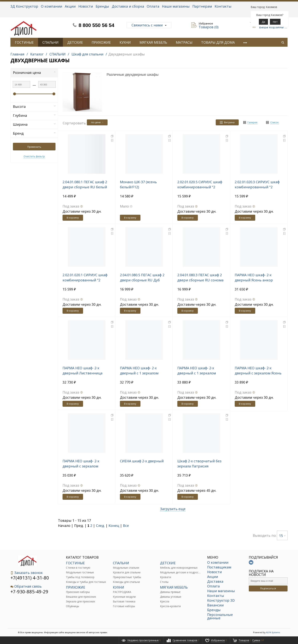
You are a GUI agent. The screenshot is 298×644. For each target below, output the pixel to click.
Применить (34, 147)
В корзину (73, 218)
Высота (34, 107)
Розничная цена (34, 73)
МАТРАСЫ (184, 42)
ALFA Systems (273, 632)
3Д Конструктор (24, 6)
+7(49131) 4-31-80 (30, 578)
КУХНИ (125, 42)
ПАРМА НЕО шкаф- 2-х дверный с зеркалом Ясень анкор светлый (258, 373)
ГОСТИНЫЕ (24, 42)
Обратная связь (26, 586)
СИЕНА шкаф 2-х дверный (142, 461)
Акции (70, 6)
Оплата (153, 6)
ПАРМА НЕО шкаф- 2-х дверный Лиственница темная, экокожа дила (82, 373)
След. (100, 526)
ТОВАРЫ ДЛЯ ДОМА (218, 42)
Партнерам (202, 6)
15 (282, 536)
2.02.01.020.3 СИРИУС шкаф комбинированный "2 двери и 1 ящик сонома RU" (259, 187)
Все (126, 526)
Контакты (223, 6)
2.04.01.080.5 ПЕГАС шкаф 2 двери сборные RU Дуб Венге (142, 280)
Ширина (34, 124)
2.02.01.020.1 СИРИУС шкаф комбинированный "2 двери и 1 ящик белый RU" (86, 280)
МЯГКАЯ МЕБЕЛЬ (153, 42)
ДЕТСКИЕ (75, 42)
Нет (275, 22)
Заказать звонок (27, 573)
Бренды (102, 6)
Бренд (34, 133)
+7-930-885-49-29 (29, 592)
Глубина (34, 115)
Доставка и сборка (128, 6)
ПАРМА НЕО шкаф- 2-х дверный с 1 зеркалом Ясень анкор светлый (139, 373)
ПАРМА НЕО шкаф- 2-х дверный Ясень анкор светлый (254, 280)
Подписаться (268, 588)
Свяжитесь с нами (149, 25)
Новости (86, 6)
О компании (52, 6)
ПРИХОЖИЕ (101, 42)
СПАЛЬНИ (50, 42)
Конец (114, 526)
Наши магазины (176, 6)
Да (263, 22)
